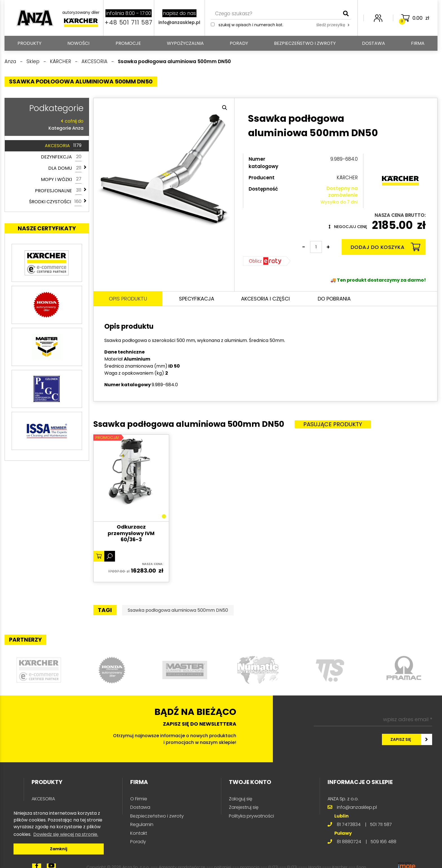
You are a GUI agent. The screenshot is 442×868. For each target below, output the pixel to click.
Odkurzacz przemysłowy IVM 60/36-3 (131, 533)
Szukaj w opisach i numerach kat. (251, 25)
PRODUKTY (29, 43)
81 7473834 (349, 824)
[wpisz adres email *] (373, 719)
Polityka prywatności (251, 816)
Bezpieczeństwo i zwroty (305, 43)
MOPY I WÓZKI (61, 179)
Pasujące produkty (333, 424)
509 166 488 (383, 842)
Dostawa (374, 43)
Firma (418, 43)
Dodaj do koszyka (385, 247)
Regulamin (142, 824)
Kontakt (139, 833)
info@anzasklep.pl (179, 22)
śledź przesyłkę (333, 25)
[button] (225, 108)
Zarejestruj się (244, 807)
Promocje (128, 43)
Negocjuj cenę (348, 227)
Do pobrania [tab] (334, 299)
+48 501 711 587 (129, 22)
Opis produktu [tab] (128, 299)
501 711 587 (381, 824)
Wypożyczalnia (185, 43)
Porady (239, 43)
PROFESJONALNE (58, 191)
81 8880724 (349, 842)
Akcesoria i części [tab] (265, 299)
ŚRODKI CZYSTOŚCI (55, 202)
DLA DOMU (65, 168)
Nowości (78, 43)
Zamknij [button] (59, 849)
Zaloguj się (241, 799)
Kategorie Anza (45, 124)
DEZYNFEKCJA (61, 157)
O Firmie (139, 799)
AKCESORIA (63, 146)
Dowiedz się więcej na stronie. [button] (66, 834)
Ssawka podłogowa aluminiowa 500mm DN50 (178, 610)
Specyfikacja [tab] (197, 299)
